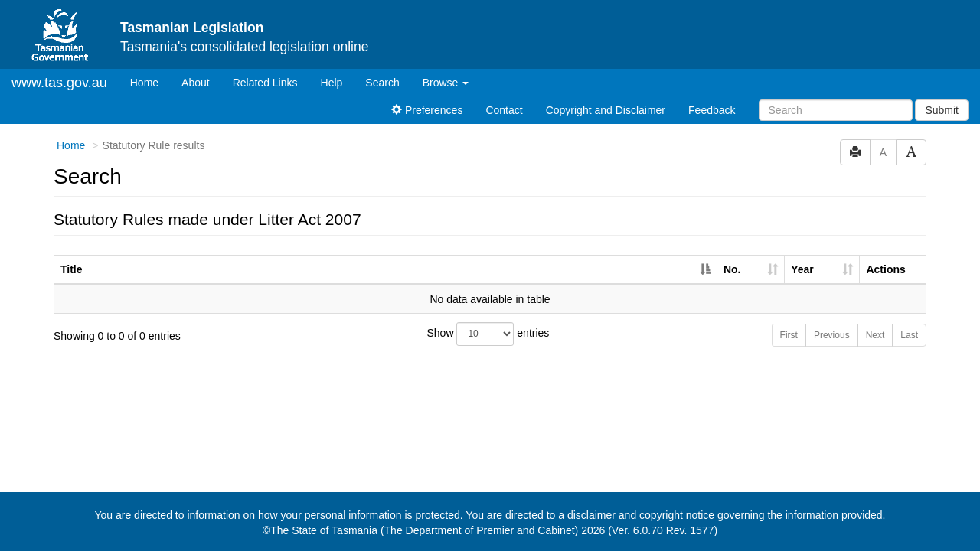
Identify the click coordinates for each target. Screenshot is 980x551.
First (789, 335)
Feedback (712, 110)
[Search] (836, 110)
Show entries (488, 334)
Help (332, 83)
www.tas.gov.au (59, 83)
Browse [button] (446, 83)
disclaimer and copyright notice (641, 515)
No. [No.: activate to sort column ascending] (732, 269)
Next (875, 335)
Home (150, 82)
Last (909, 335)
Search (382, 83)
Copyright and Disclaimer (606, 110)
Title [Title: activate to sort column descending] (72, 269)
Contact (504, 110)
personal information (353, 515)
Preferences (427, 110)
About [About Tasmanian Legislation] (196, 83)
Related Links (265, 83)
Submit (942, 110)
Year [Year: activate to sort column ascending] (802, 269)
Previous (832, 335)
